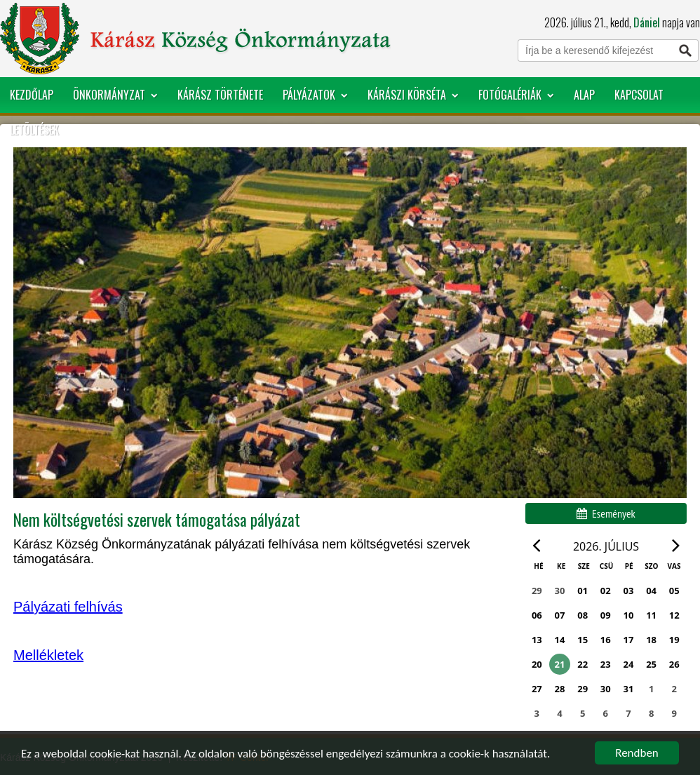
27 (537, 689)
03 (629, 591)
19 (674, 640)
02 (606, 591)
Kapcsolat (639, 95)
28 (560, 689)
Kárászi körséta (413, 95)
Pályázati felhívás (68, 607)
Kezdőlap (32, 95)
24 (629, 664)
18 (651, 640)
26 (674, 664)
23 (606, 664)
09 (606, 615)
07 (560, 615)
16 (606, 640)
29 (583, 689)
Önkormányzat (115, 95)
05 (674, 591)
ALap (584, 95)
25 (651, 664)
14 (560, 640)
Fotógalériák (516, 95)
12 (674, 615)
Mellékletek (48, 655)
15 (583, 640)
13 (537, 640)
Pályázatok (315, 95)
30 (606, 689)
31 (629, 689)
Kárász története (220, 95)
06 (537, 615)
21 (560, 664)
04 (651, 591)
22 (583, 664)
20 (537, 664)
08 (583, 615)
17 (629, 640)
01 (583, 591)
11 (651, 615)
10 (629, 615)
